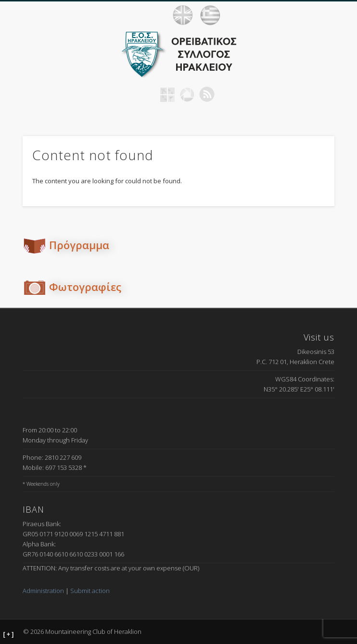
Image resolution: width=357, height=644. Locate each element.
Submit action (90, 591)
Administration (43, 591)
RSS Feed (207, 94)
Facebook (148, 94)
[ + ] (9, 634)
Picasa (187, 94)
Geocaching (167, 94)
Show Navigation (338, 15)
